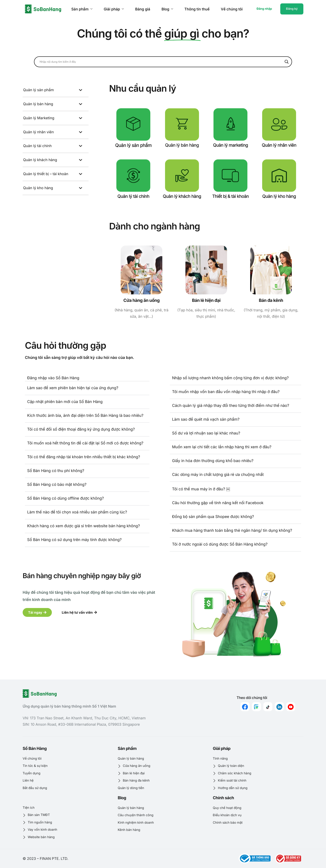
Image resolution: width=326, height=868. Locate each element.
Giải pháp (114, 9)
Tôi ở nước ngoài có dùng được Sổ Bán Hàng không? (220, 544)
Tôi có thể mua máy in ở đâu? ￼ (201, 489)
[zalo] (256, 707)
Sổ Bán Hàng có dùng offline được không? (66, 498)
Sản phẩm (82, 9)
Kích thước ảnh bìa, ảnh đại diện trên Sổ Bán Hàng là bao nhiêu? (85, 416)
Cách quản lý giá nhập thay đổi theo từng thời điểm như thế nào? (231, 406)
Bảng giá (143, 9)
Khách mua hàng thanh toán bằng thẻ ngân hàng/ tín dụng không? (232, 531)
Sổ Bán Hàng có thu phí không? (56, 471)
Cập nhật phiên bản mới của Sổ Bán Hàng (65, 402)
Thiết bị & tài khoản (230, 196)
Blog (167, 9)
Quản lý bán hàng (182, 145)
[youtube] (291, 707)
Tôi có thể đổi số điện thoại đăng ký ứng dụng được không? (81, 429)
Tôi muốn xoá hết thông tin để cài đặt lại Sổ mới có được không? (85, 443)
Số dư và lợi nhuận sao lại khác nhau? (206, 433)
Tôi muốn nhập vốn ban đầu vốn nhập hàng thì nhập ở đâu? (226, 392)
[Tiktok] (268, 707)
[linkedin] (279, 707)
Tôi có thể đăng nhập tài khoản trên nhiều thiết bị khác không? (84, 457)
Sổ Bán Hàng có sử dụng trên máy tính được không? (74, 540)
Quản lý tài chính (133, 196)
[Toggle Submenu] (81, 90)
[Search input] (161, 62)
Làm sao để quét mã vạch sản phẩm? (206, 420)
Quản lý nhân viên (279, 145)
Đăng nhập (264, 9)
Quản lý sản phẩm (133, 145)
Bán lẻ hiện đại (206, 300)
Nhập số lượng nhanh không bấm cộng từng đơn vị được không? (230, 378)
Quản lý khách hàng (182, 196)
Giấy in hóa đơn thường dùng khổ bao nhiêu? (213, 461)
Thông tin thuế (197, 9)
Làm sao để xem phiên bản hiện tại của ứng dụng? (73, 388)
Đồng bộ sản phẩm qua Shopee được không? (213, 517)
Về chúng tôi (232, 9)
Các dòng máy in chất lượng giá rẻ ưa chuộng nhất (218, 475)
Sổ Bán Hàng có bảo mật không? (57, 485)
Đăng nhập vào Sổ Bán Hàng (53, 378)
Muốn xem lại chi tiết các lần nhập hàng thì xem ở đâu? (222, 447)
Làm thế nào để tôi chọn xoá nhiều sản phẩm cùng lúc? (77, 512)
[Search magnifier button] (287, 62)
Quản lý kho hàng (279, 196)
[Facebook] (245, 707)
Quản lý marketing (231, 145)
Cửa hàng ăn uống (141, 300)
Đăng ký (292, 9)
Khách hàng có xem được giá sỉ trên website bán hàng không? (84, 526)
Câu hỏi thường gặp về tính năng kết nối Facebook (218, 503)
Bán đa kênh (271, 300)
